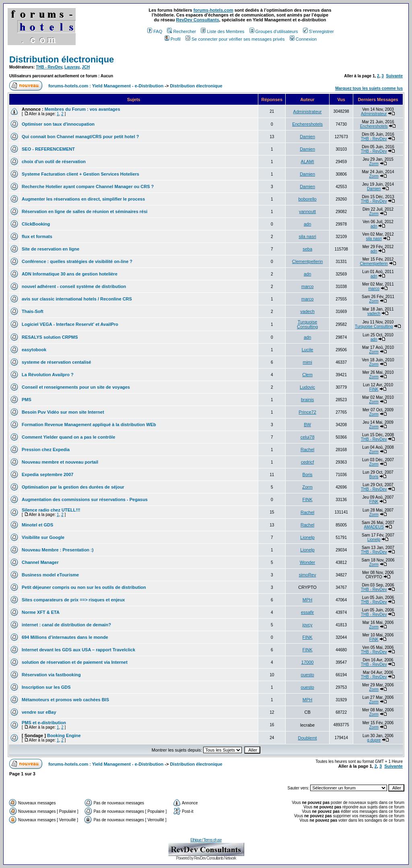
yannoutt (307, 211)
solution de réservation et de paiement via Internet (75, 662)
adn (307, 224)
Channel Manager (40, 562)
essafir (307, 612)
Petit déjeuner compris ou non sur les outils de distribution (84, 587)
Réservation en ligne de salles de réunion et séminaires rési (84, 211)
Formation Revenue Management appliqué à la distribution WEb (89, 425)
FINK (374, 389)
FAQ (155, 31)
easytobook (34, 350)
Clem (307, 375)
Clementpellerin (307, 261)
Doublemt (308, 738)
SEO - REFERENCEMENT (48, 149)
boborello (307, 199)
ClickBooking (36, 224)
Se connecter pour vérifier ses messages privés (235, 39)
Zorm (374, 164)
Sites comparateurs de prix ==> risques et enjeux (73, 600)
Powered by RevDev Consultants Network (206, 858)
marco (308, 286)
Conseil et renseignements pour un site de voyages (76, 387)
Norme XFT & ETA (41, 612)
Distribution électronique (62, 59)
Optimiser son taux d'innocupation (58, 124)
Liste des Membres (222, 31)
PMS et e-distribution (44, 723)
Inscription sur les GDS (46, 687)
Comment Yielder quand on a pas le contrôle (68, 437)
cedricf (307, 462)
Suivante (394, 76)
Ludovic (307, 387)
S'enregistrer (318, 31)
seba (307, 249)
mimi (307, 362)
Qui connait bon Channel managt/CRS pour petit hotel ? (80, 137)
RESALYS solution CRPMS (50, 337)
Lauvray (72, 67)
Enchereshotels (307, 124)
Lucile (308, 350)
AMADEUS (374, 527)
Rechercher (181, 31)
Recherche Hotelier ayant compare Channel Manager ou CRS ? (88, 186)
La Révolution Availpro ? (48, 375)
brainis (307, 400)
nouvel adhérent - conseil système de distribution (74, 286)
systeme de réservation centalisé (56, 362)
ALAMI (308, 162)
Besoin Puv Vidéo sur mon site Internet (63, 412)
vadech (307, 311)
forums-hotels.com (213, 10)
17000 (308, 662)
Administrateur (308, 112)
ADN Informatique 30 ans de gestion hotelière (70, 274)
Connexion (303, 39)
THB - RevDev (49, 67)
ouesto (308, 675)
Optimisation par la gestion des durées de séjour (73, 487)
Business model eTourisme (50, 575)
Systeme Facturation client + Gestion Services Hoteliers (80, 174)
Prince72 (307, 412)
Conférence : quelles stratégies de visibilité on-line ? (77, 261)
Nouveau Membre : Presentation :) (58, 550)
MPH (307, 600)
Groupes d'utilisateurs (274, 31)
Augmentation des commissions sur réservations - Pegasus (85, 499)
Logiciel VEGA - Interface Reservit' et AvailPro (70, 324)
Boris (308, 474)
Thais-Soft (33, 311)
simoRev (308, 575)
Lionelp (307, 537)
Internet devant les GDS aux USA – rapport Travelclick (78, 650)
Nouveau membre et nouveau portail (60, 462)
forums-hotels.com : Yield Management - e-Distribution (106, 86)
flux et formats (37, 236)
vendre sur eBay (39, 712)
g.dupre (374, 740)
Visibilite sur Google (43, 537)
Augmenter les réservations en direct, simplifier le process (83, 199)
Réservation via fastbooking (51, 675)
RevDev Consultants (198, 20)
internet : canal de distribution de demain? (66, 625)
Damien (307, 137)
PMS (27, 400)
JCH (86, 67)
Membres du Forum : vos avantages (82, 109)
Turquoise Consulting (307, 324)
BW (307, 425)
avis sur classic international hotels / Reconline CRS (77, 299)
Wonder (307, 562)
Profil (173, 39)
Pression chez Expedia (46, 450)
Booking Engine (64, 735)
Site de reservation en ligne (50, 249)
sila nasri (307, 236)
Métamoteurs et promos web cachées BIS (65, 700)
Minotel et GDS (37, 525)
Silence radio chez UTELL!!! (51, 510)
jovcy (308, 625)
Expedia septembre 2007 (47, 474)
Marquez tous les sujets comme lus (369, 88)
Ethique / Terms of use (206, 840)
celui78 (308, 437)
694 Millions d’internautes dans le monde (65, 637)
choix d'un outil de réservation (54, 162)
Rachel (307, 450)
